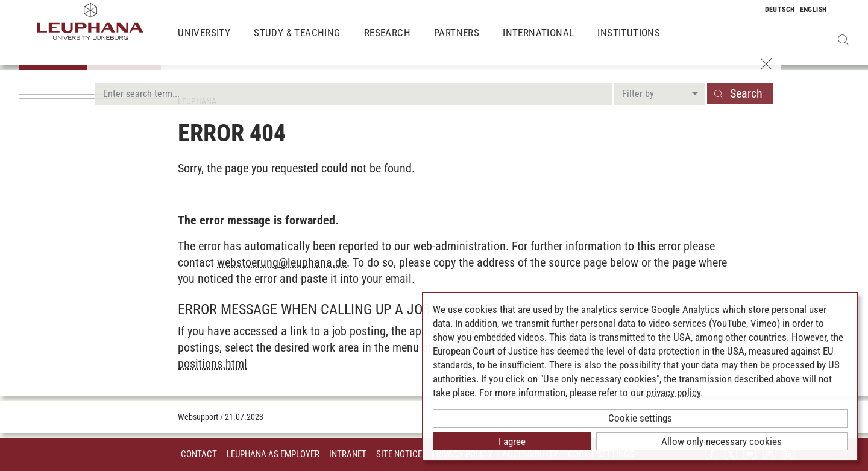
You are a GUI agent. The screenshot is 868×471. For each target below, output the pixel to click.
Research (387, 42)
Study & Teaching (297, 42)
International (538, 42)
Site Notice (399, 454)
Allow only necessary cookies (722, 441)
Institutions (629, 42)
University (204, 42)
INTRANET (348, 454)
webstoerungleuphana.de (282, 262)
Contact (199, 454)
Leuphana (197, 101)
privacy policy (673, 393)
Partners (457, 42)
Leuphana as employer (273, 454)
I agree (512, 441)
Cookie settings (640, 418)
